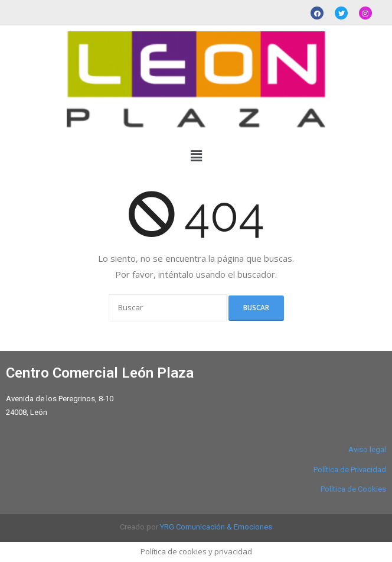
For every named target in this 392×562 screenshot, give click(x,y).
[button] (196, 155)
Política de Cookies (353, 489)
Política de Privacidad (350, 470)
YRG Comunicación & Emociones (216, 527)
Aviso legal (367, 449)
